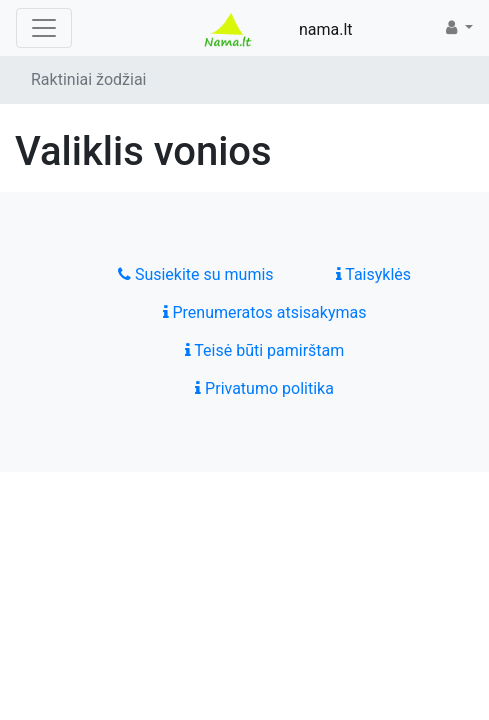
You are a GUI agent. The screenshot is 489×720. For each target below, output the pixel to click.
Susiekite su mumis (196, 274)
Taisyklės (373, 274)
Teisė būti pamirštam (265, 350)
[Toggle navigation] (44, 28)
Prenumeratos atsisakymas (265, 312)
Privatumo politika (264, 388)
